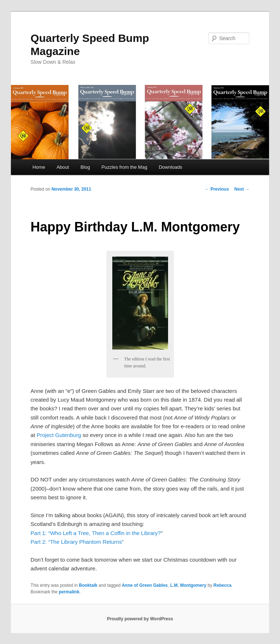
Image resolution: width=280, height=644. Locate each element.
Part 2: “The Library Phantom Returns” (77, 542)
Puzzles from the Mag (124, 167)
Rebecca (222, 585)
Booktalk (88, 585)
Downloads (170, 167)
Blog (85, 167)
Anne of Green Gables (145, 585)
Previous (217, 189)
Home (39, 167)
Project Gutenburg (59, 435)
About (63, 167)
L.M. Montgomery (188, 585)
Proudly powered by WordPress (140, 619)
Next (242, 189)
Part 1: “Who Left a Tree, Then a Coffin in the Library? (96, 533)
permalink (69, 592)
